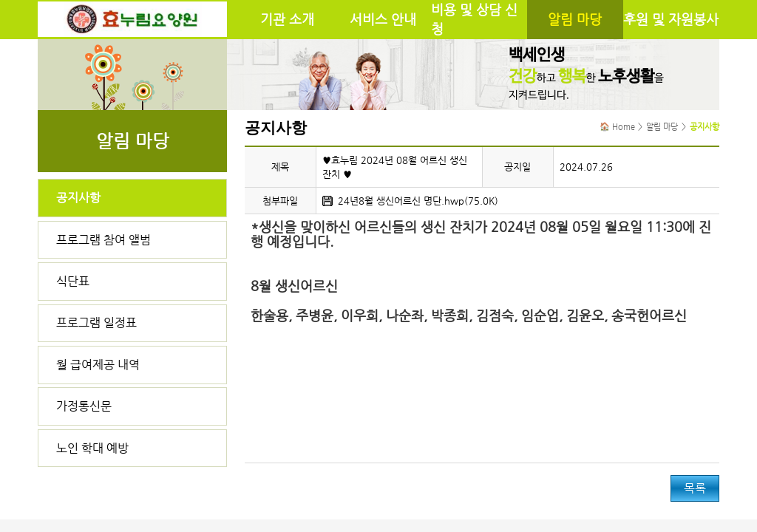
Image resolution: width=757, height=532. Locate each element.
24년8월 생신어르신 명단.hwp (401, 201)
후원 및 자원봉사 (671, 19)
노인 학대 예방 (92, 448)
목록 (695, 488)
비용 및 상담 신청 (474, 19)
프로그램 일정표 (96, 323)
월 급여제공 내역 (98, 365)
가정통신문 (84, 406)
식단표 (73, 281)
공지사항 (78, 198)
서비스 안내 (383, 19)
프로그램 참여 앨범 (103, 240)
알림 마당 (575, 19)
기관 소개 (287, 19)
